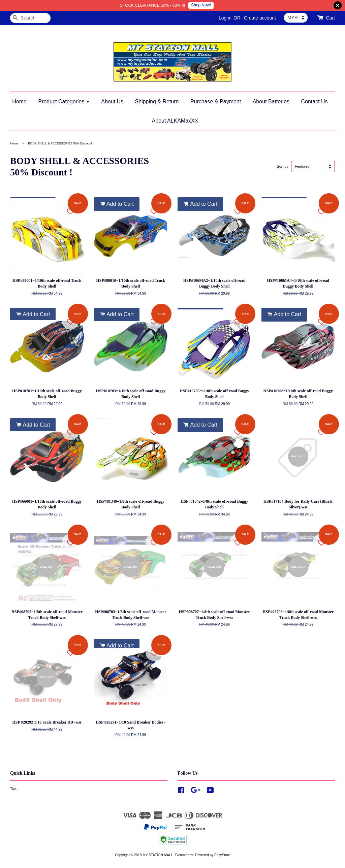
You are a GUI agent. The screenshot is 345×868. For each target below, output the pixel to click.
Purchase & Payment (216, 102)
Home (19, 102)
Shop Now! (201, 5)
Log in (225, 18)
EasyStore (222, 855)
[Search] (30, 18)
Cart (331, 18)
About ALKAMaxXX (175, 121)
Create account (260, 18)
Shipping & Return (157, 102)
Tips (13, 789)
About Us (112, 102)
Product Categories (64, 102)
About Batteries (271, 102)
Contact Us (315, 102)
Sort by (282, 166)
